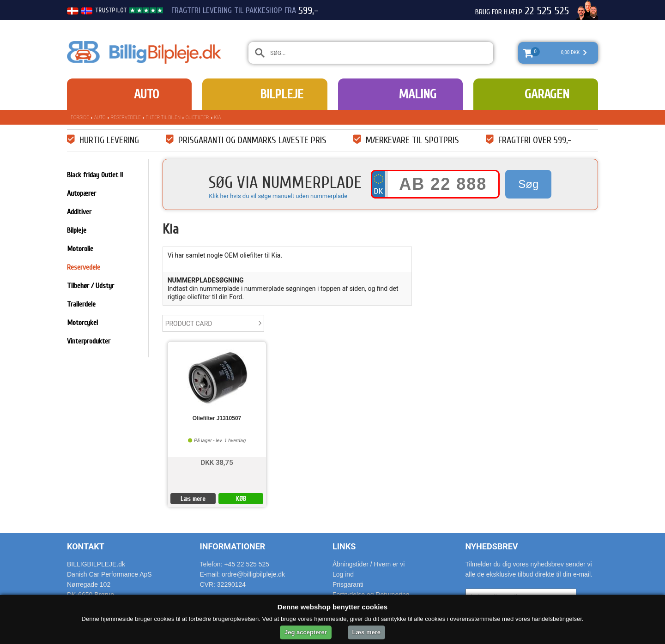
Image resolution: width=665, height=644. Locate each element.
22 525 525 (547, 11)
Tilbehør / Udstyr (91, 286)
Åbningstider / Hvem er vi (369, 564)
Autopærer (82, 193)
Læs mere (193, 499)
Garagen (547, 94)
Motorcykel (82, 323)
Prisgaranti (348, 584)
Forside (80, 117)
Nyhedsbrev (492, 546)
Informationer (233, 546)
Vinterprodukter (89, 341)
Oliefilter (197, 117)
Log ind (343, 574)
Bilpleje (282, 94)
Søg (528, 184)
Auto (146, 94)
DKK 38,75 (217, 462)
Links (344, 546)
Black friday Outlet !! (95, 175)
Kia (218, 117)
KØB (241, 499)
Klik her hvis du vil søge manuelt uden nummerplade (278, 196)
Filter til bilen (163, 117)
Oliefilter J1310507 (217, 418)
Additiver (79, 212)
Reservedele (126, 117)
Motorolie (80, 249)
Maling (417, 94)
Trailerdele (81, 304)
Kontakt (86, 546)
